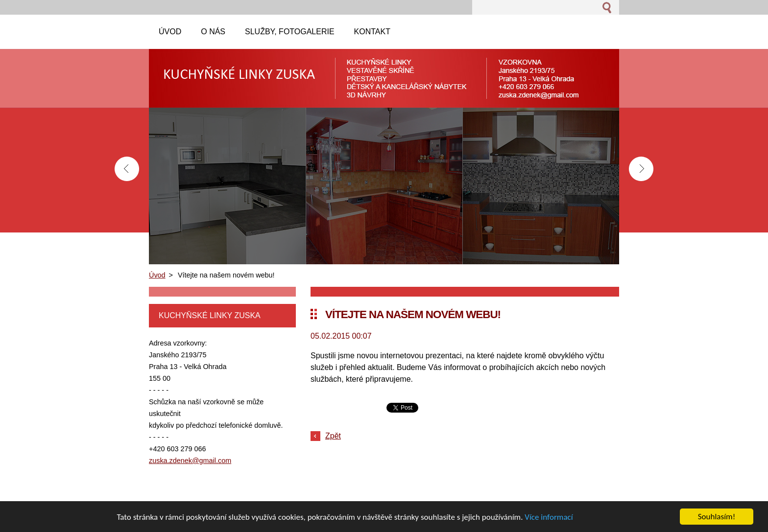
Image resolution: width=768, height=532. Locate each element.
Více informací (549, 517)
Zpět (333, 436)
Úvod (157, 275)
